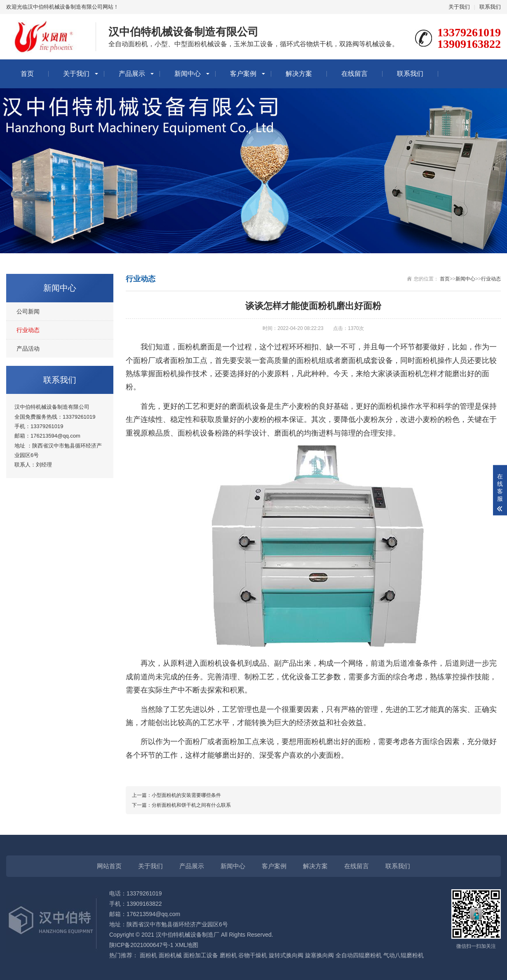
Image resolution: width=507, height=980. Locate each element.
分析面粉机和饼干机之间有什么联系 (191, 805)
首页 (27, 74)
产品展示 (132, 74)
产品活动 (28, 349)
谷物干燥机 (253, 955)
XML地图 (187, 945)
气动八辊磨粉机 (404, 955)
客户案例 (243, 74)
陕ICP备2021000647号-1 (141, 945)
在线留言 (354, 74)
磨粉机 (228, 955)
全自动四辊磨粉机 (359, 955)
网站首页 (109, 866)
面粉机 (148, 955)
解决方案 (299, 74)
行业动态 (28, 330)
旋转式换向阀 (286, 955)
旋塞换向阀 (319, 955)
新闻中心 (188, 74)
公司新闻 (28, 311)
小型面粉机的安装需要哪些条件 (186, 795)
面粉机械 (170, 955)
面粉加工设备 (201, 955)
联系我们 (490, 7)
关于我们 (459, 7)
